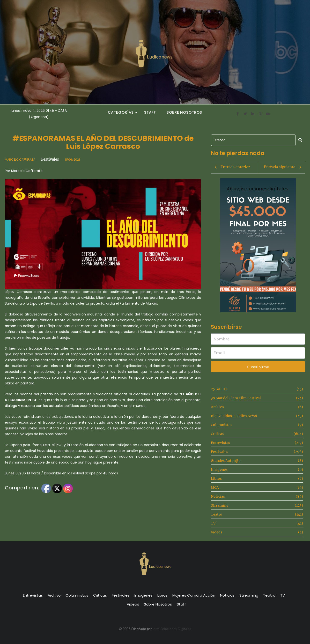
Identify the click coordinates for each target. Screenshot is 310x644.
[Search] (253, 140)
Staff (150, 112)
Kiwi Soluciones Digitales (172, 629)
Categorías (122, 112)
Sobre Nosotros (184, 112)
